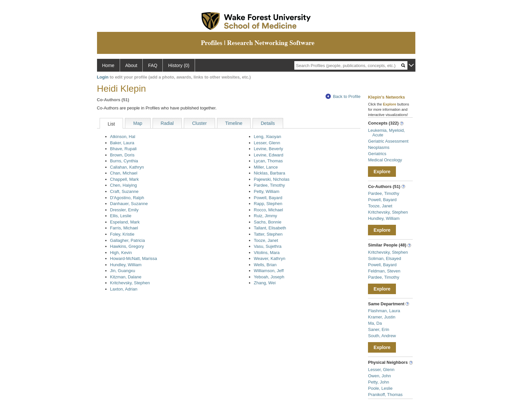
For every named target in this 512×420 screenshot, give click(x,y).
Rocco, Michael (268, 210)
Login (103, 77)
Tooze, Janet (266, 240)
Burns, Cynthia (124, 161)
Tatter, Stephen (268, 234)
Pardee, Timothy (269, 185)
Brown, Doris (122, 155)
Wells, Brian (265, 265)
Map (138, 123)
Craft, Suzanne (124, 191)
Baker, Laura (122, 143)
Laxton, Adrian (124, 289)
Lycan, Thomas (268, 161)
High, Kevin (121, 253)
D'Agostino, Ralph (127, 198)
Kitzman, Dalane (126, 277)
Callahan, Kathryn (127, 167)
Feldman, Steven (384, 271)
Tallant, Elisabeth (270, 228)
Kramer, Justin (382, 317)
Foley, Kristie (122, 234)
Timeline (234, 123)
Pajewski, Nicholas (272, 179)
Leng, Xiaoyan (268, 137)
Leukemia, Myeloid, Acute (386, 133)
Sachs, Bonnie (268, 222)
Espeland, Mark (125, 222)
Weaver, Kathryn (270, 258)
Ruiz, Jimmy (266, 216)
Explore (382, 172)
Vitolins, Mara (267, 253)
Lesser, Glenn (267, 143)
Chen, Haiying (124, 185)
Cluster (199, 123)
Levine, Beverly (268, 149)
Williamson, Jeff (269, 271)
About (131, 65)
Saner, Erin (378, 329)
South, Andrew (382, 336)
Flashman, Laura (384, 311)
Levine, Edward (269, 155)
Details (268, 123)
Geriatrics (377, 154)
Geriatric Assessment (388, 141)
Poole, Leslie (380, 388)
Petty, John (378, 382)
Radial (167, 123)
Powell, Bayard (268, 198)
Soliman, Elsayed (384, 258)
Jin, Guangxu (123, 271)
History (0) (179, 65)
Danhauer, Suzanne (129, 204)
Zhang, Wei (265, 283)
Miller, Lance (266, 167)
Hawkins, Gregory (127, 246)
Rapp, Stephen (268, 204)
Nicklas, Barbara (269, 173)
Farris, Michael (124, 228)
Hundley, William (126, 265)
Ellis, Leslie (121, 216)
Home (108, 65)
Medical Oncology (385, 160)
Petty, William (267, 191)
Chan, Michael (124, 173)
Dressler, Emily (124, 210)
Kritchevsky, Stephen (130, 283)
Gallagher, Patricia (128, 240)
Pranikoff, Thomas (385, 395)
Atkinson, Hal (123, 137)
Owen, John (379, 376)
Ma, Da (375, 323)
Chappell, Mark (124, 179)
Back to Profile (343, 96)
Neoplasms (379, 147)
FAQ (153, 65)
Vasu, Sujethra (268, 246)
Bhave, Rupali (123, 149)
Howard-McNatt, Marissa (134, 258)
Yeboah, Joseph (269, 277)
